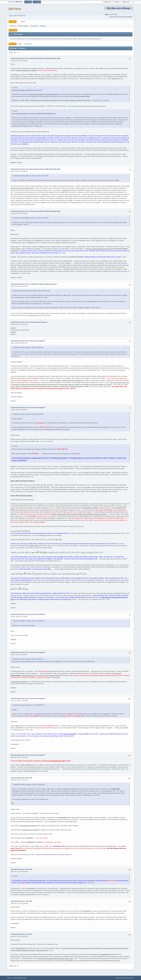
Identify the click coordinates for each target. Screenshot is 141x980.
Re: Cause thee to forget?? (36, 341)
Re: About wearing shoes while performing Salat (43, 58)
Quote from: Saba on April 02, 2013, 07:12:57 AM (28, 348)
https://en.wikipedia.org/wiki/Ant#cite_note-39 (27, 90)
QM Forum (15, 9)
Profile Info (13, 30)
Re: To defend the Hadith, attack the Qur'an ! (42, 284)
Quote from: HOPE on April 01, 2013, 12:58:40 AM (29, 621)
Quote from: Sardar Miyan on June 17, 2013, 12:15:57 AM (31, 218)
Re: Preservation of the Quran (37, 322)
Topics (20, 44)
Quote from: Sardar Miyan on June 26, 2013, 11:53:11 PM (31, 176)
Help (117, 978)
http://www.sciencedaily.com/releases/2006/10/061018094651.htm (34, 114)
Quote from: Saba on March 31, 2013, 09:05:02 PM (29, 705)
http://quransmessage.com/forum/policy (121, 17)
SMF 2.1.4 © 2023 (12, 978)
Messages (13, 44)
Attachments (28, 44)
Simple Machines (22, 978)
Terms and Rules (124, 978)
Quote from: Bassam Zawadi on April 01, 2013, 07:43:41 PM (32, 291)
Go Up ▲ (131, 978)
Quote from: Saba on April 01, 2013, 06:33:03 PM (28, 414)
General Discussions (18, 58)
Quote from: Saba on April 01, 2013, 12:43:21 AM (28, 659)
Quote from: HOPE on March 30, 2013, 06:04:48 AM (29, 784)
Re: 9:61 (29, 778)
